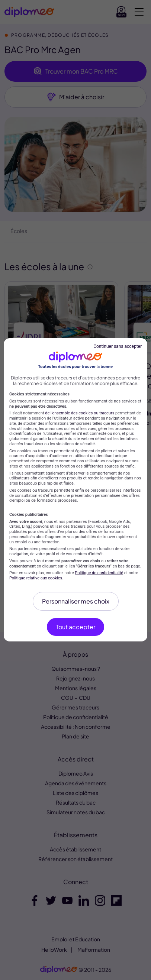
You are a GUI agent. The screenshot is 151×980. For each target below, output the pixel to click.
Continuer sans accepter (118, 346)
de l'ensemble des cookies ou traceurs (80, 413)
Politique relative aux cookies (36, 578)
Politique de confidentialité (99, 573)
